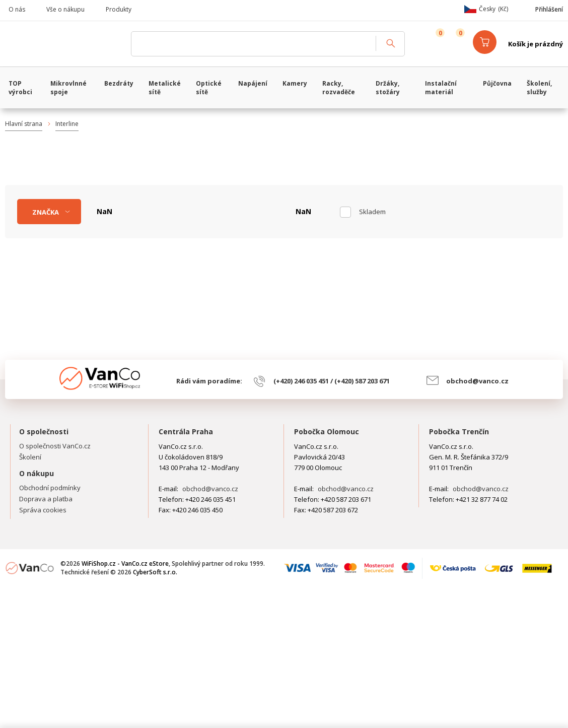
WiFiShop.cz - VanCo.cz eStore (63, 44)
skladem (372, 212)
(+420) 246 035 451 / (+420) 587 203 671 (332, 381)
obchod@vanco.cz (477, 381)
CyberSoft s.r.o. (155, 572)
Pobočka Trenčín (459, 432)
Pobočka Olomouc (327, 432)
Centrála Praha (186, 432)
